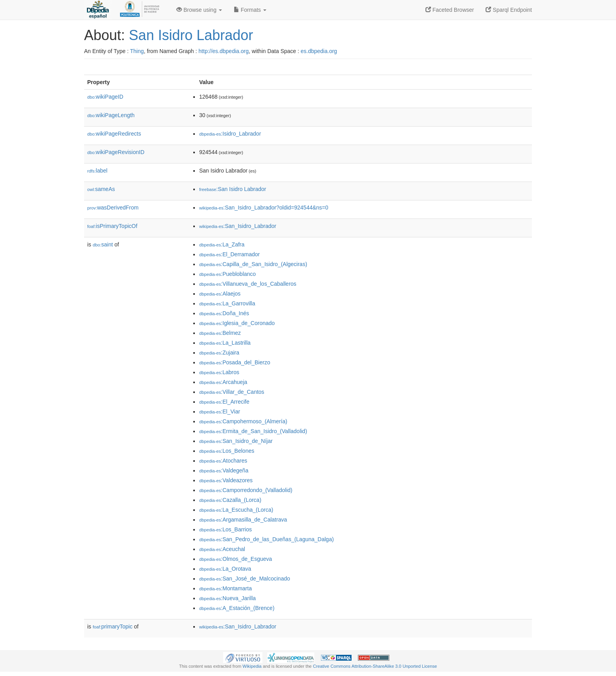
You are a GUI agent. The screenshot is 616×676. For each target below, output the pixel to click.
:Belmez (220, 333)
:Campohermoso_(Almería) (243, 421)
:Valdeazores (226, 480)
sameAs (101, 189)
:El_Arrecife (224, 402)
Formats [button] (250, 10)
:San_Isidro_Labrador (238, 226)
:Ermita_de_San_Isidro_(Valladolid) (253, 431)
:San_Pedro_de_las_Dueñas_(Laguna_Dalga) (267, 539)
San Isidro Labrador (191, 35)
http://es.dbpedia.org (224, 51)
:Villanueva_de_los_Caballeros (248, 284)
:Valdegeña (224, 470)
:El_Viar (220, 411)
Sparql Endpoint (509, 10)
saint (103, 244)
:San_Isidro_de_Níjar (236, 441)
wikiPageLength (111, 115)
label (97, 171)
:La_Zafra (222, 244)
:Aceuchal (222, 549)
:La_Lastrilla (225, 343)
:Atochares (223, 461)
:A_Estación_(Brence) (237, 608)
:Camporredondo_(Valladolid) (246, 490)
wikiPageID (105, 97)
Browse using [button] (199, 10)
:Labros (219, 372)
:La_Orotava (225, 569)
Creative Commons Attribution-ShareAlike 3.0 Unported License (375, 666)
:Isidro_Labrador (230, 134)
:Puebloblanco (227, 274)
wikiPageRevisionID (116, 152)
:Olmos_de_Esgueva (236, 559)
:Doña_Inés (224, 313)
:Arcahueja (223, 382)
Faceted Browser (450, 10)
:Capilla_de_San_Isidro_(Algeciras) (253, 264)
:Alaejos (220, 294)
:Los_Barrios (225, 529)
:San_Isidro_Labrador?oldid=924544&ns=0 (264, 208)
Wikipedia (252, 666)
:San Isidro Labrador (233, 189)
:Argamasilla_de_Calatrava (243, 520)
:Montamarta (225, 588)
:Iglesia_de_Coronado (237, 323)
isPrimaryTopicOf (112, 226)
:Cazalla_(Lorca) (230, 500)
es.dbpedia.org (319, 51)
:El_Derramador (229, 254)
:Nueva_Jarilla (227, 598)
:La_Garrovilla (227, 303)
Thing (137, 51)
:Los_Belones (227, 451)
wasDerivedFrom (113, 208)
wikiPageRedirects (114, 134)
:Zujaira (219, 353)
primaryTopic (113, 626)
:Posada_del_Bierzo (235, 362)
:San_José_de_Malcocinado (245, 579)
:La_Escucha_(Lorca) (236, 510)
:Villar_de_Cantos (232, 392)
